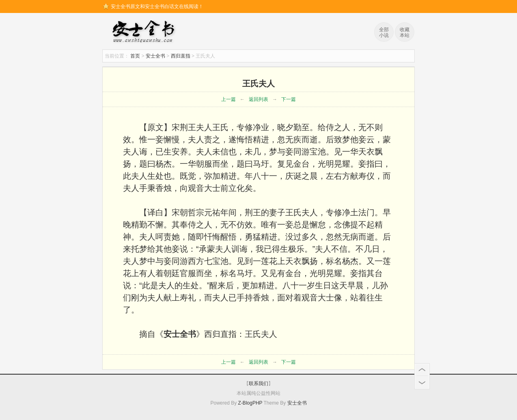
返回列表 (258, 99)
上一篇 (228, 99)
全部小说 (384, 32)
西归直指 (181, 56)
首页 (135, 56)
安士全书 (145, 32)
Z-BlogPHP (250, 403)
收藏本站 (405, 32)
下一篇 (289, 99)
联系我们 (258, 384)
